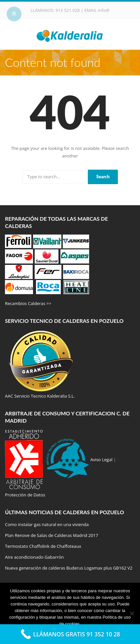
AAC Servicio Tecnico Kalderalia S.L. (40, 396)
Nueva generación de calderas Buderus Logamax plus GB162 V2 (69, 568)
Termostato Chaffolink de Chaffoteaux (43, 546)
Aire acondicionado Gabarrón (34, 557)
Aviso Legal (101, 460)
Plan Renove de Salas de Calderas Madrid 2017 (52, 535)
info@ (104, 10)
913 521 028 (68, 10)
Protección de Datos (25, 495)
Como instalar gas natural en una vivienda (47, 524)
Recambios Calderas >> (28, 303)
